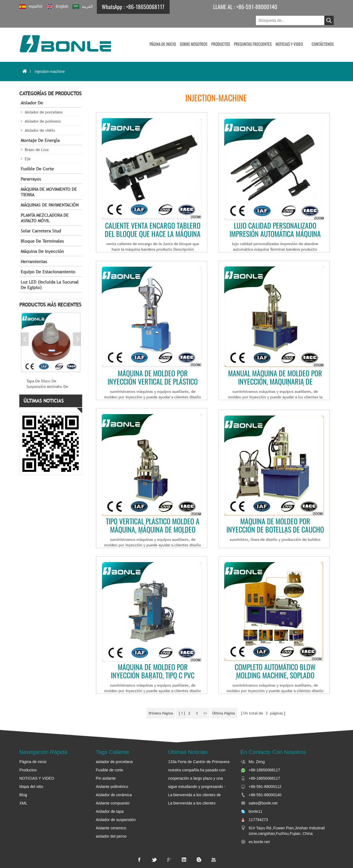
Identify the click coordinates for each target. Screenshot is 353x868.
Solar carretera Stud (41, 218)
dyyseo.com (277, 860)
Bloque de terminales (42, 228)
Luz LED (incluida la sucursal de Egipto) (50, 272)
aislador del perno (111, 822)
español (31, 6)
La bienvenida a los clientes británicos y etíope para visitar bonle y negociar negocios (199, 789)
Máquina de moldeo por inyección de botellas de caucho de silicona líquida (275, 512)
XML (23, 789)
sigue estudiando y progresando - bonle (197, 773)
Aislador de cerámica (114, 781)
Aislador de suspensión (116, 806)
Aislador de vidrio (40, 117)
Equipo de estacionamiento (48, 259)
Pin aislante (106, 764)
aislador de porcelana (114, 748)
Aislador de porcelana (44, 99)
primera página (158, 699)
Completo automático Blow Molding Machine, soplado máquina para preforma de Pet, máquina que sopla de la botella (275, 658)
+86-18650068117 (145, 7)
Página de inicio (163, 30)
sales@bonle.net (263, 789)
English (57, 6)
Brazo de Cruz (37, 136)
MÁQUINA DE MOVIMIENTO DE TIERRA (49, 179)
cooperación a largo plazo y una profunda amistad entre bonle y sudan (195, 764)
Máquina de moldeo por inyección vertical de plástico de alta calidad (153, 364)
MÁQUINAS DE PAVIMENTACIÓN (50, 192)
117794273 (258, 806)
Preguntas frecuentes (253, 30)
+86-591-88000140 (253, 7)
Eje (28, 145)
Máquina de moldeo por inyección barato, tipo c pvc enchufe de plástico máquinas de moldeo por (153, 658)
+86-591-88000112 (265, 772)
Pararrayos (31, 166)
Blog (23, 781)
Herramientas (34, 248)
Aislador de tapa (110, 797)
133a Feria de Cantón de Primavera (199, 748)
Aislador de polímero (43, 108)
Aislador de (32, 90)
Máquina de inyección (42, 238)
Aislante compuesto (113, 789)
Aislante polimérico (112, 772)
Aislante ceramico (111, 814)
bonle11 (256, 797)
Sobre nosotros (194, 30)
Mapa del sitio (31, 772)
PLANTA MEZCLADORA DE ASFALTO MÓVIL (45, 205)
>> (206, 699)
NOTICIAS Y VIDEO (289, 30)
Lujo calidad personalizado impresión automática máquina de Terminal (275, 216)
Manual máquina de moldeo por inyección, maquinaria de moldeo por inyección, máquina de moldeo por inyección (275, 364)
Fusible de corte (37, 156)
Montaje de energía (40, 127)
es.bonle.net (259, 828)
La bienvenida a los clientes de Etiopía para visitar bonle (194, 781)
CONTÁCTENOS (323, 30)
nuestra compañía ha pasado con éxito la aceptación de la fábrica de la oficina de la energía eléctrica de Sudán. (200, 756)
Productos (221, 30)
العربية (83, 6)
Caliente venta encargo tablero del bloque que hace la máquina (153, 216)
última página (227, 699)
